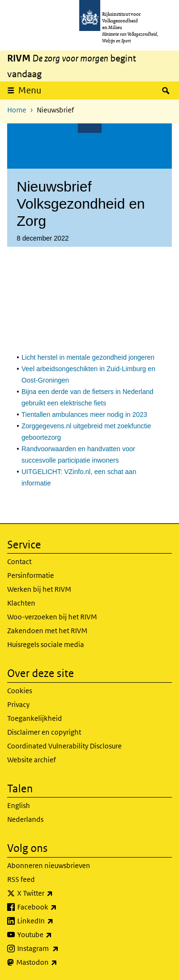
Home (17, 110)
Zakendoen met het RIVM (47, 631)
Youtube (56, 935)
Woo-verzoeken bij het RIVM (52, 617)
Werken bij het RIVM (39, 589)
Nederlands (25, 819)
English (19, 805)
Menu (30, 90)
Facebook (58, 907)
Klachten (21, 603)
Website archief (32, 760)
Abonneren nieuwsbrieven (49, 865)
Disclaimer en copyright (44, 732)
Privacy (18, 704)
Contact (19, 561)
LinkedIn (56, 921)
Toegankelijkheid (35, 718)
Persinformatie (31, 575)
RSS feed (21, 879)
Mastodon (58, 962)
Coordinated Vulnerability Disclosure (64, 746)
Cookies (20, 691)
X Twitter (56, 893)
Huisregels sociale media (46, 644)
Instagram (59, 949)
